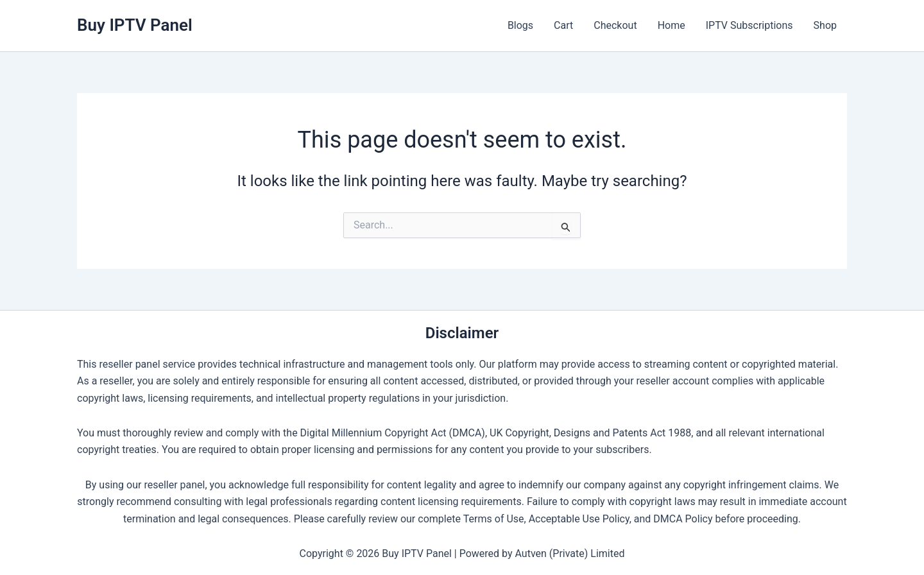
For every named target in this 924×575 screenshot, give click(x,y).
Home (672, 25)
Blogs (520, 25)
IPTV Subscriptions (749, 25)
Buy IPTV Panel (135, 25)
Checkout (615, 25)
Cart (563, 25)
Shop (825, 25)
